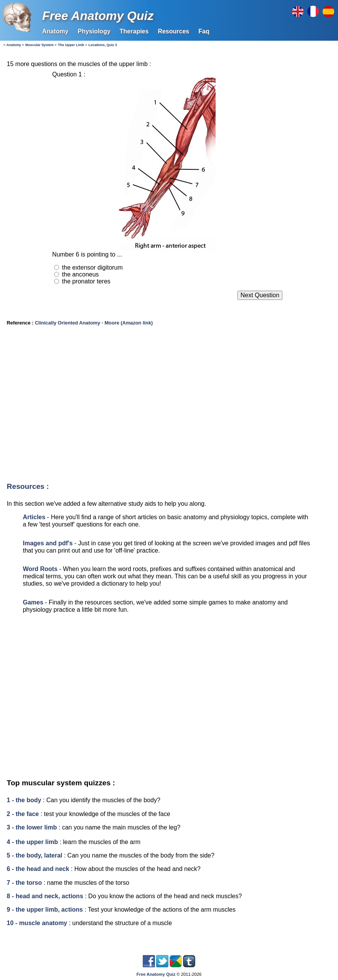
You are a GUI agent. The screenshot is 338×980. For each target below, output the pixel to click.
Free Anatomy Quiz (98, 16)
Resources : (28, 486)
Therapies (134, 31)
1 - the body (24, 800)
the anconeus (81, 274)
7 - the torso (25, 883)
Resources (173, 31)
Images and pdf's (48, 543)
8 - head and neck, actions (45, 896)
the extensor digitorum (92, 267)
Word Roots (40, 569)
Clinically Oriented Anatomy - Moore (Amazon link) (94, 323)
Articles (34, 517)
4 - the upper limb (32, 842)
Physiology (94, 31)
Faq (204, 31)
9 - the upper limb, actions (45, 910)
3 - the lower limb (32, 827)
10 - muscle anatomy (37, 923)
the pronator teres (86, 281)
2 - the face (23, 814)
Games (33, 602)
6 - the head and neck (38, 869)
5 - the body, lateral (35, 855)
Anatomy (55, 31)
